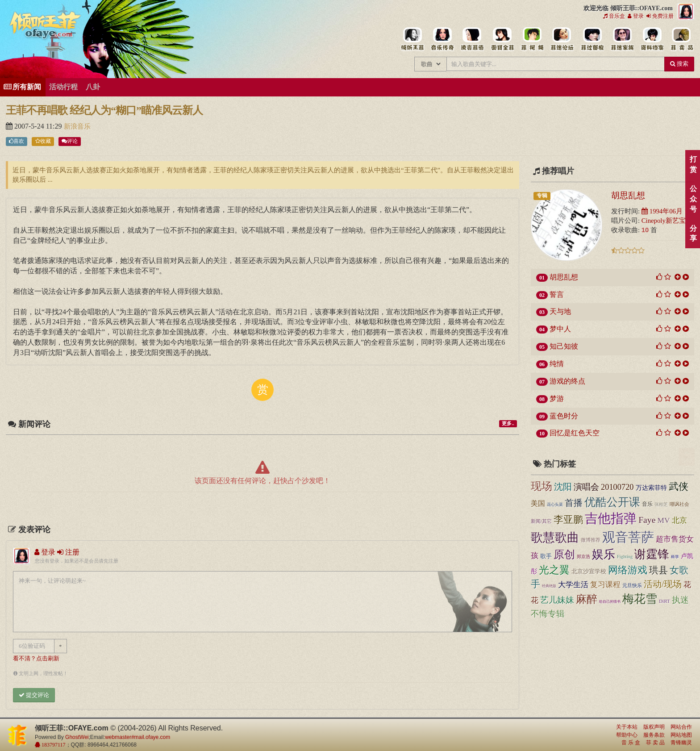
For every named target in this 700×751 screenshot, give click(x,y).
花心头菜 (555, 505)
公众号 (693, 199)
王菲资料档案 (652, 39)
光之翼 (554, 570)
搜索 (679, 64)
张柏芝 (661, 504)
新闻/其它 (541, 521)
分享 (693, 234)
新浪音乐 (77, 126)
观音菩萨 (628, 537)
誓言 (557, 294)
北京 (679, 520)
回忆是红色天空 (575, 433)
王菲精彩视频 (532, 39)
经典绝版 (549, 586)
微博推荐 (591, 540)
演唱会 (586, 487)
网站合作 (681, 727)
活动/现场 (663, 584)
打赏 (693, 164)
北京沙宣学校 (589, 571)
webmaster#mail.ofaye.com (137, 737)
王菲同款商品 (681, 39)
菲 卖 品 (655, 743)
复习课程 (605, 585)
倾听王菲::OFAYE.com (46, 27)
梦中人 (560, 329)
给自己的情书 (610, 602)
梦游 (557, 398)
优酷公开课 (612, 502)
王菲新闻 (472, 39)
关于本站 (627, 727)
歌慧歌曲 (555, 538)
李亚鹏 (568, 520)
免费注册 (660, 16)
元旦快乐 (632, 586)
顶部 (687, 457)
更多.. (508, 423)
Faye (647, 520)
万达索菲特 (651, 488)
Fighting (625, 557)
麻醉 (587, 599)
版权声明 (654, 727)
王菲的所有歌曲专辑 (442, 39)
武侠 (679, 486)
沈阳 (563, 487)
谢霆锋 (652, 554)
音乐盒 (614, 16)
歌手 (546, 556)
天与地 (560, 311)
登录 (636, 16)
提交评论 (34, 695)
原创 (564, 554)
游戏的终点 (567, 381)
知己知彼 (564, 346)
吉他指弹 (611, 519)
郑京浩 (583, 557)
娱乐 (604, 554)
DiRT (665, 601)
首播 (574, 503)
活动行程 (63, 87)
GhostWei (77, 737)
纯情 (557, 364)
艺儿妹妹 (557, 600)
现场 (542, 486)
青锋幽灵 (681, 743)
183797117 (53, 745)
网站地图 (681, 735)
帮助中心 (627, 735)
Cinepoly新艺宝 (664, 221)
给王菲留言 (592, 39)
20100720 (617, 487)
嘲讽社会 (679, 504)
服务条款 (654, 735)
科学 (675, 557)
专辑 (542, 196)
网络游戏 (628, 570)
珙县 (658, 570)
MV (663, 520)
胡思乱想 (628, 195)
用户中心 (622, 39)
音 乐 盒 (631, 743)
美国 (538, 503)
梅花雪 (640, 599)
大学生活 (573, 585)
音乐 (647, 504)
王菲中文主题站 (412, 39)
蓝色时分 (564, 416)
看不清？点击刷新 (36, 659)
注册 (68, 552)
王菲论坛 (562, 39)
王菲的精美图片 (502, 39)
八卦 (93, 87)
